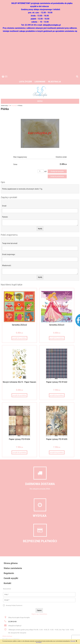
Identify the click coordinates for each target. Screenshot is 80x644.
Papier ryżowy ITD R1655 (57, 439)
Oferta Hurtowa (7, 636)
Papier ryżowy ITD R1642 (57, 382)
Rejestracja (54, 82)
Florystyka (14, 106)
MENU (40, 101)
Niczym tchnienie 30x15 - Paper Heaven (19, 382)
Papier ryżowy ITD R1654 (19, 439)
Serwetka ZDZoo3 (57, 325)
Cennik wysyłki (11, 578)
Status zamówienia (13, 568)
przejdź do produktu (19, 338)
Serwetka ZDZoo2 (19, 325)
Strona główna (11, 563)
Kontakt (7, 583)
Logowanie (40, 82)
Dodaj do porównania (57, 176)
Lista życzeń (25, 82)
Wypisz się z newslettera (39, 614)
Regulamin (9, 573)
